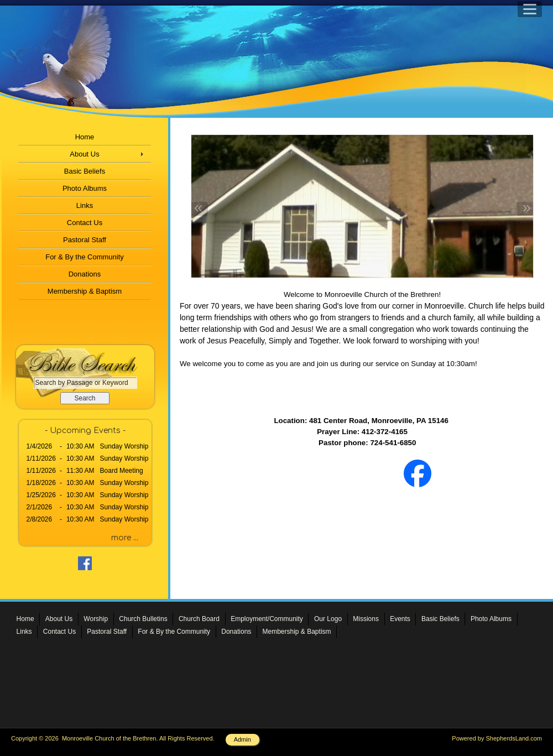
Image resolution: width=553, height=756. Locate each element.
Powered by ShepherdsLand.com (497, 738)
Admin (242, 739)
